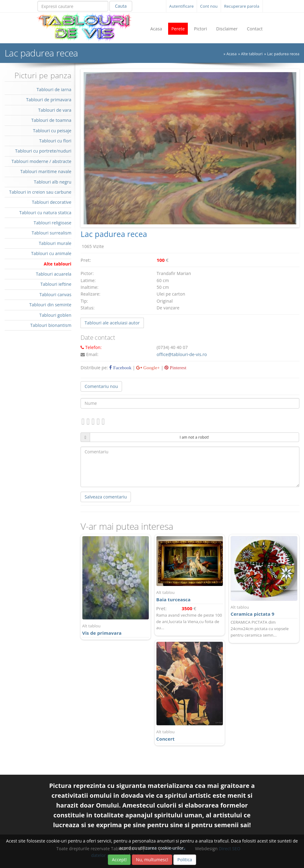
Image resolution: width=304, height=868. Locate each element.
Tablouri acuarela (54, 274)
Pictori (200, 29)
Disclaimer (227, 29)
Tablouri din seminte (50, 305)
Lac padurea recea (283, 54)
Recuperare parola (242, 6)
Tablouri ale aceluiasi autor (112, 323)
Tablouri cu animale (51, 253)
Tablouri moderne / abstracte (41, 161)
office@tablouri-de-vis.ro (182, 354)
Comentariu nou (101, 386)
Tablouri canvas (55, 294)
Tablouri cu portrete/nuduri (43, 151)
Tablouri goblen (55, 315)
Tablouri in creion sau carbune (40, 192)
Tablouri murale (55, 243)
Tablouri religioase (53, 223)
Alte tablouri (252, 54)
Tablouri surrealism (51, 233)
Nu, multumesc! (152, 860)
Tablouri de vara (55, 110)
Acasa (156, 29)
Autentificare (182, 6)
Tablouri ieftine (56, 284)
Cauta (121, 6)
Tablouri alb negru (53, 182)
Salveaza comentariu (106, 497)
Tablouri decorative (52, 202)
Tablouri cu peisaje (52, 131)
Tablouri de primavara (49, 100)
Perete (178, 29)
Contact (255, 29)
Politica (185, 860)
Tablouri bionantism (51, 325)
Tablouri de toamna (51, 120)
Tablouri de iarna (54, 89)
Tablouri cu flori (55, 141)
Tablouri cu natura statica (45, 213)
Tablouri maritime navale (46, 171)
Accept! (119, 860)
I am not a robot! (194, 437)
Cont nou (209, 6)
